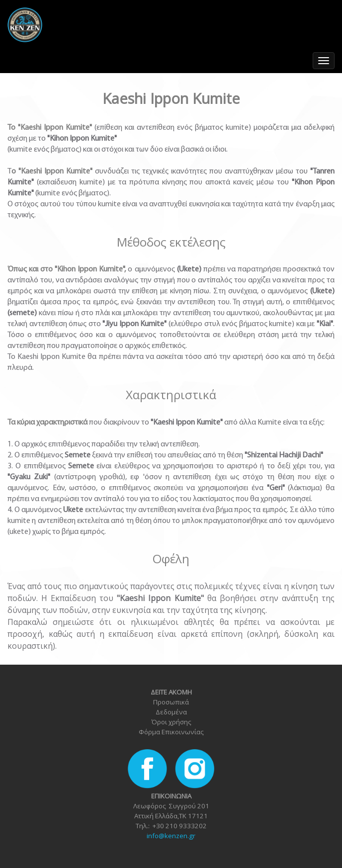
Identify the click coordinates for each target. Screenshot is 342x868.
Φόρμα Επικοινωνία (170, 732)
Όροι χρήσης (171, 722)
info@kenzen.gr (171, 836)
